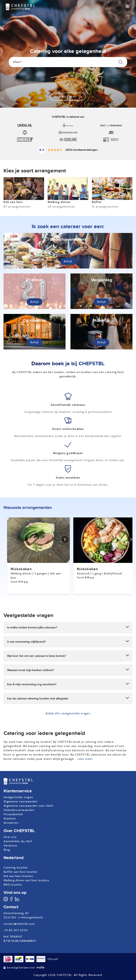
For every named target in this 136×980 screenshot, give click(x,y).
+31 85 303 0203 (16, 930)
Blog (7, 850)
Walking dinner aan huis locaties (26, 880)
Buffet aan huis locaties (21, 872)
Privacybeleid (13, 814)
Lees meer (85, 759)
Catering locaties (16, 868)
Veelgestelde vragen (18, 797)
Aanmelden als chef (18, 841)
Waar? (68, 62)
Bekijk (68, 261)
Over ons (10, 837)
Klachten (10, 819)
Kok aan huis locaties (18, 876)
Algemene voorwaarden (21, 801)
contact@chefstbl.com (19, 924)
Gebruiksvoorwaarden (19, 810)
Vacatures (11, 845)
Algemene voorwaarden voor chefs (29, 806)
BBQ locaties (13, 885)
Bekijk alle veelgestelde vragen (68, 713)
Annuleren (11, 823)
